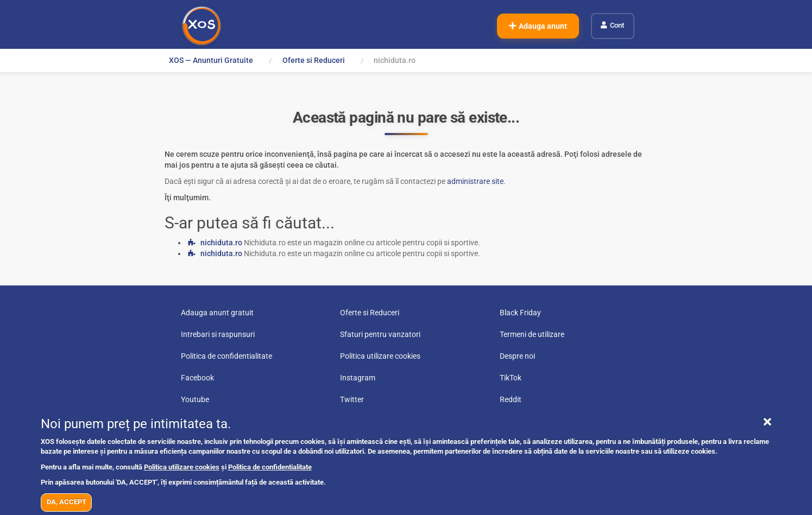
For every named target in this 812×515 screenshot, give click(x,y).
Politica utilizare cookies (182, 467)
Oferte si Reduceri (314, 60)
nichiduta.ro (221, 243)
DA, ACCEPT (67, 502)
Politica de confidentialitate (270, 467)
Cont (617, 25)
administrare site (475, 181)
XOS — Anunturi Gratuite (211, 60)
